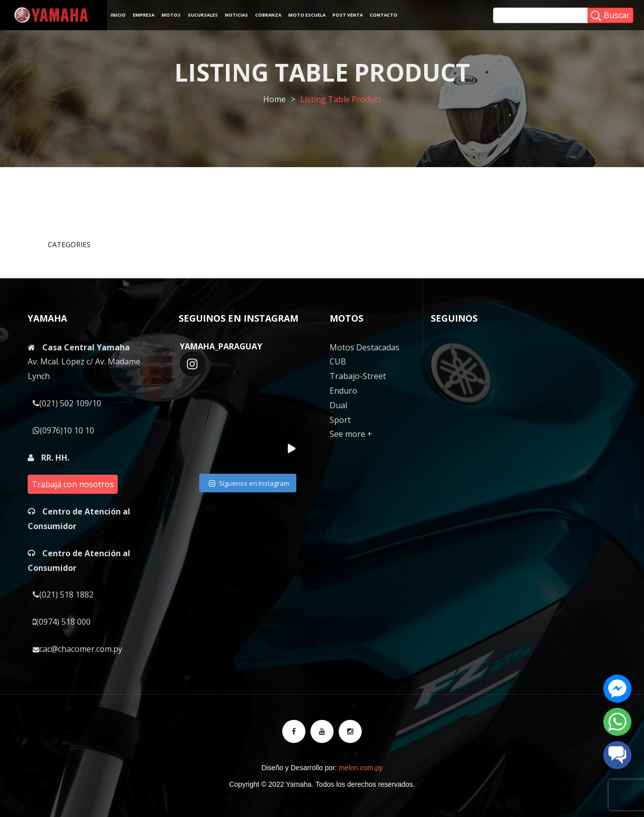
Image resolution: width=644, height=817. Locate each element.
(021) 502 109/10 (67, 403)
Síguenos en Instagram (249, 484)
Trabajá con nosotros (73, 484)
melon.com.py (360, 768)
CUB (338, 361)
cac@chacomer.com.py (77, 649)
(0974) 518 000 (62, 622)
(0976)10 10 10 (63, 430)
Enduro (343, 391)
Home (274, 99)
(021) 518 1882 (63, 595)
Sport (340, 420)
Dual (338, 405)
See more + (351, 434)
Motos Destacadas (365, 347)
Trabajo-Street (358, 376)
